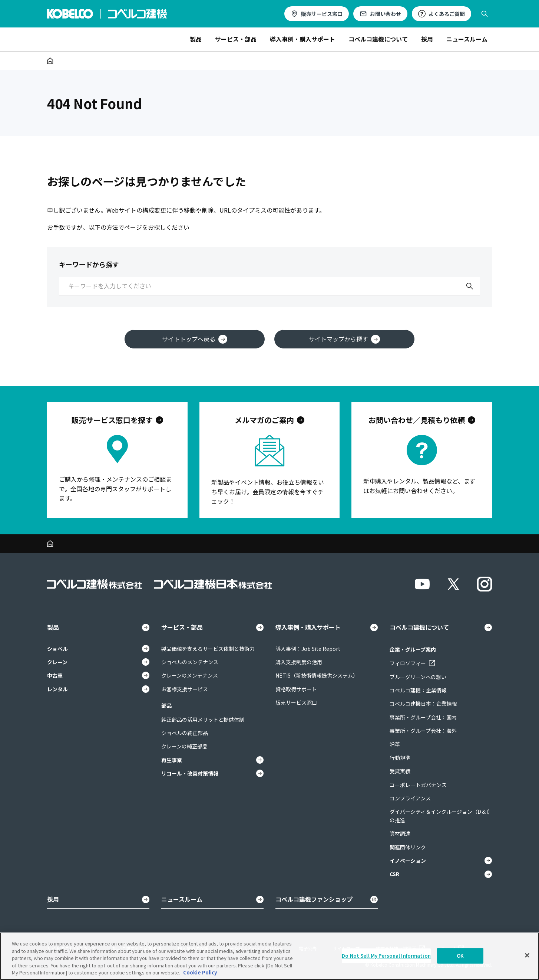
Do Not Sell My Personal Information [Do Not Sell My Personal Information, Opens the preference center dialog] (386, 956)
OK (460, 956)
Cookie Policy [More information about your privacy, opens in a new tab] (200, 972)
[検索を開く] (485, 14)
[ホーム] (50, 61)
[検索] (470, 286)
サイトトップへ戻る (195, 339)
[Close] (527, 956)
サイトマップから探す (344, 339)
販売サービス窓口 (322, 14)
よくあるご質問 (447, 14)
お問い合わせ (386, 14)
